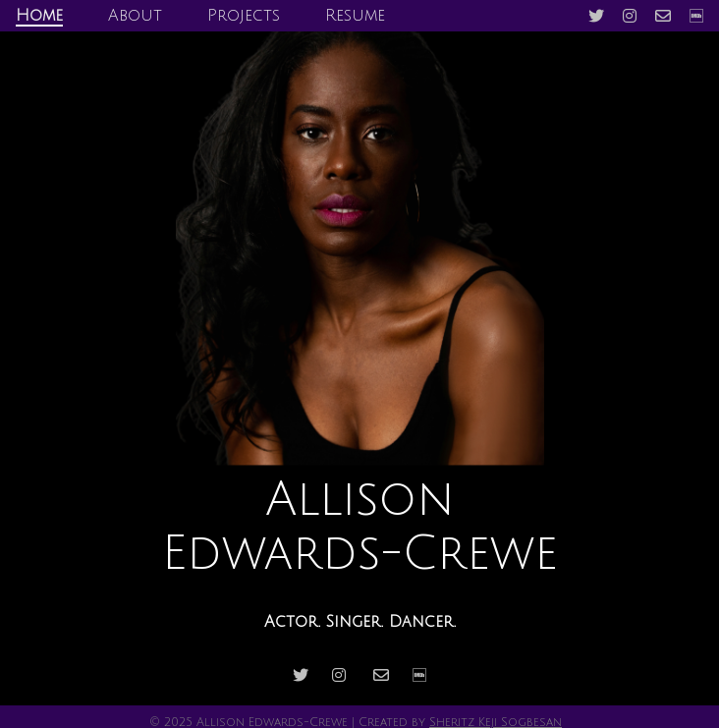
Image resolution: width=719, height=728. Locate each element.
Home (39, 16)
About (135, 16)
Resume (355, 16)
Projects (244, 16)
